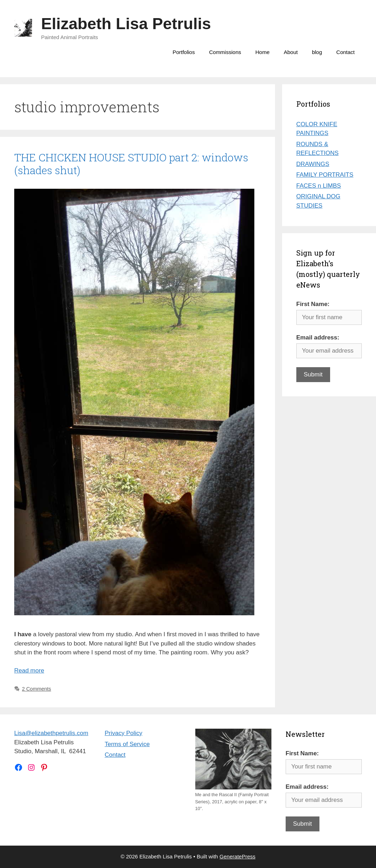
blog (317, 52)
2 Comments (37, 689)
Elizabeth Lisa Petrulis (126, 24)
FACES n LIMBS (319, 186)
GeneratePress (237, 856)
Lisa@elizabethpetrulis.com (51, 733)
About (291, 52)
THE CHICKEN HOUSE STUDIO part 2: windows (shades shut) (131, 164)
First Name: (313, 304)
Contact (345, 52)
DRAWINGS (313, 164)
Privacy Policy (123, 733)
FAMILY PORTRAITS (325, 175)
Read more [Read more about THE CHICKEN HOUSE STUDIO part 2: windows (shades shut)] (29, 671)
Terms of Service (127, 744)
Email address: (318, 337)
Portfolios (184, 52)
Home (263, 52)
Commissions (225, 52)
